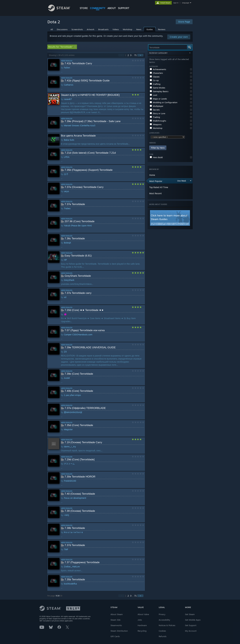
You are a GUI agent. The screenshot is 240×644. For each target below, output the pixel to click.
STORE (84, 8)
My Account (191, 631)
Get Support (191, 625)
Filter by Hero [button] (158, 148)
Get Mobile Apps (193, 620)
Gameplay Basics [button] (159, 91)
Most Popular (156, 181)
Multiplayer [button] (157, 106)
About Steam (117, 614)
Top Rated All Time (159, 187)
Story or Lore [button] (157, 113)
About (112, 8)
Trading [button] (155, 117)
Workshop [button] (156, 128)
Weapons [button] (156, 124)
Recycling (142, 631)
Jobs (140, 620)
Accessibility (164, 620)
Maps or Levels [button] (158, 99)
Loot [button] (154, 95)
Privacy (162, 614)
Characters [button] (156, 73)
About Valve (143, 614)
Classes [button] (155, 77)
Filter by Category (170, 53)
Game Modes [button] (157, 88)
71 (135, 55)
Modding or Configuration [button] (164, 102)
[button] (191, 69)
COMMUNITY (98, 8)
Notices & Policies (167, 625)
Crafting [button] (155, 84)
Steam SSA (115, 620)
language (186, 3)
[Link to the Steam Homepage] (62, 10)
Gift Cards (115, 636)
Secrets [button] (155, 110)
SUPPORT (124, 8)
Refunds (163, 636)
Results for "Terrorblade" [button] (62, 47)
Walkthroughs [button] (158, 121)
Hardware (142, 625)
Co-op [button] (154, 80)
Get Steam (190, 614)
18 (58, 596)
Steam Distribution (119, 631)
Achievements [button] (158, 69)
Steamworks (116, 625)
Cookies (162, 631)
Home (152, 175)
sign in (176, 3)
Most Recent (155, 193)
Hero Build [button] (156, 157)
